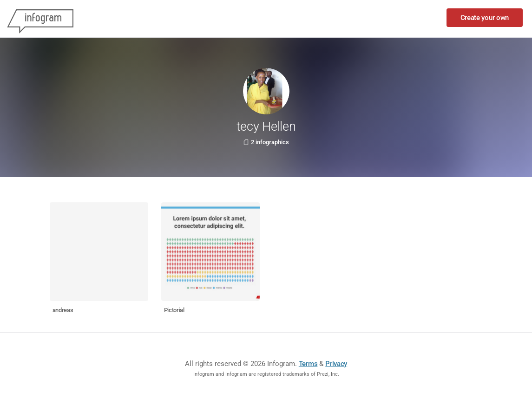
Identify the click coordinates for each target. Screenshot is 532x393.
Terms (308, 364)
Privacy (336, 364)
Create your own (485, 18)
